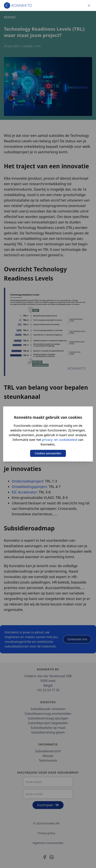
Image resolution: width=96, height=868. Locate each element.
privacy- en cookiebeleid (60, 440)
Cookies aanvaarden (48, 453)
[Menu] (89, 5)
